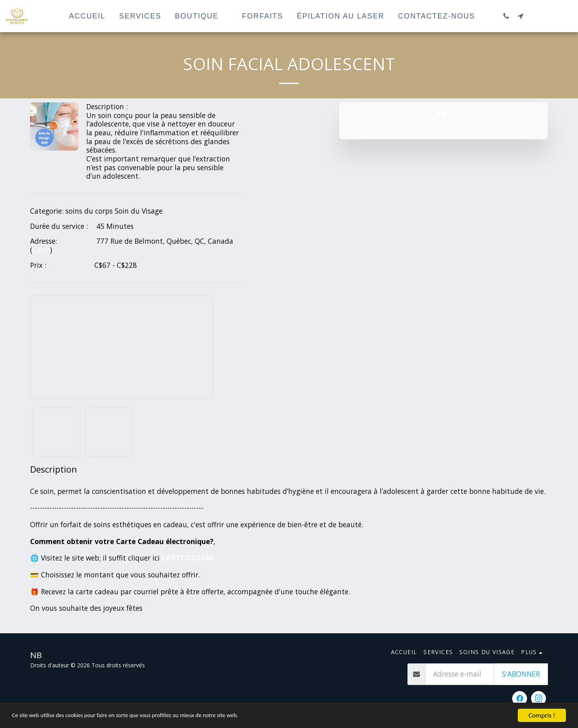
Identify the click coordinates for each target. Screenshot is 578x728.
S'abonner (521, 674)
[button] (506, 16)
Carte (41, 250)
